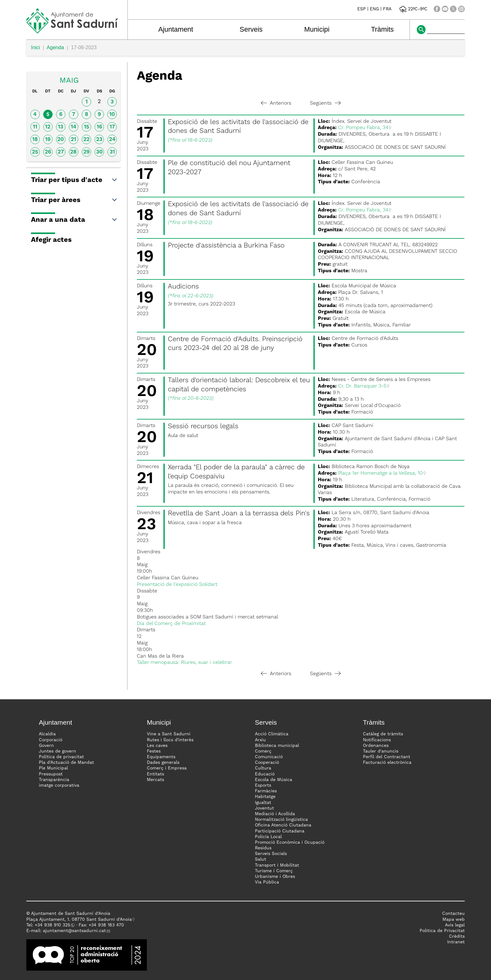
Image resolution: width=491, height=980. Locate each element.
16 (99, 127)
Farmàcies (266, 791)
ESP (362, 9)
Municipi (317, 29)
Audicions (183, 287)
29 (86, 152)
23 (99, 140)
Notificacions (377, 740)
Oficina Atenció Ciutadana (283, 825)
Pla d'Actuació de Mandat (66, 763)
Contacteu (453, 914)
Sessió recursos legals (203, 426)
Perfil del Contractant (387, 757)
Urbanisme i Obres (275, 877)
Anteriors (276, 103)
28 (73, 152)
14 (74, 127)
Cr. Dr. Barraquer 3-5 (362, 386)
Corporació (51, 740)
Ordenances (376, 746)
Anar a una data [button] (74, 220)
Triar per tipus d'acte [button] (74, 180)
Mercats (155, 780)
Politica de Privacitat (442, 931)
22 (86, 140)
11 (35, 127)
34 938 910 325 (54, 925)
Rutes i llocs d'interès (170, 740)
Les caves (157, 746)
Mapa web (454, 920)
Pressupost (51, 774)
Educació (265, 774)
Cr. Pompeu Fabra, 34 (363, 128)
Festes (154, 751)
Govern (46, 746)
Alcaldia (47, 734)
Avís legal (455, 925)
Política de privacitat (61, 757)
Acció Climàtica (272, 734)
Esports (263, 785)
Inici (35, 47)
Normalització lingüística (281, 820)
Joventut (264, 808)
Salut (261, 859)
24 (112, 140)
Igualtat (263, 803)
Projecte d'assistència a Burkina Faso (226, 246)
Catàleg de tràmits (383, 734)
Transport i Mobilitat (277, 865)
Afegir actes (51, 240)
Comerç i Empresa (167, 768)
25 (35, 152)
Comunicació (269, 757)
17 (112, 127)
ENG (374, 9)
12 (48, 127)
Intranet (456, 942)
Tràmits (382, 29)
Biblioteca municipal (277, 746)
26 (48, 152)
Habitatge (265, 797)
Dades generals (163, 763)
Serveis (251, 29)
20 (61, 140)
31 (112, 152)
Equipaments (161, 757)
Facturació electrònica (387, 763)
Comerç (263, 751)
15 (87, 127)
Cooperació (267, 763)
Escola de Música (274, 780)
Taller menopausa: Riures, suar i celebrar (184, 663)
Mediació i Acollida (275, 814)
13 (61, 127)
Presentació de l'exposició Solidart (177, 585)
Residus (263, 848)
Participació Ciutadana (280, 831)
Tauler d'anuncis (381, 751)
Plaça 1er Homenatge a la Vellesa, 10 (380, 473)
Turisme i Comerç (274, 871)
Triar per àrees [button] (74, 200)
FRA (387, 9)
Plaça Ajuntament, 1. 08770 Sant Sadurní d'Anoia (79, 920)
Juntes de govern (57, 751)
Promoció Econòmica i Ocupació (290, 842)
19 (48, 140)
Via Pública (267, 882)
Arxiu (260, 740)
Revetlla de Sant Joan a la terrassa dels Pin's (239, 513)
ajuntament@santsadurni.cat (74, 931)
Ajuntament (176, 29)
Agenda (55, 47)
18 (35, 140)
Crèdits (457, 936)
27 (61, 152)
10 (112, 115)
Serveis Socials (271, 854)
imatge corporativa (59, 785)
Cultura (263, 768)
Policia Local (268, 837)
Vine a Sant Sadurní (169, 734)
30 (99, 152)
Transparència (54, 780)
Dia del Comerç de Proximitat (171, 624)
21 (73, 140)
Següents (325, 103)
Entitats (155, 774)
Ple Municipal (53, 768)
